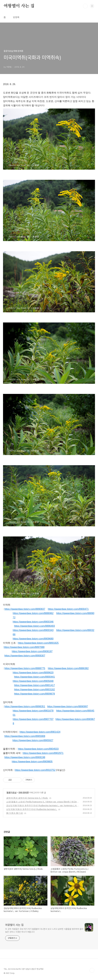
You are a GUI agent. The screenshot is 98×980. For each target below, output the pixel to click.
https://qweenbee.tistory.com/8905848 (33, 681)
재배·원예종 (23, 793)
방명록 (16, 17)
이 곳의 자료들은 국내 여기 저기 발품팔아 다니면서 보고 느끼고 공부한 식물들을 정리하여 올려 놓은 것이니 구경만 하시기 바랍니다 (44, 930)
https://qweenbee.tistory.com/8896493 (34, 626)
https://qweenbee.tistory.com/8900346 (33, 622)
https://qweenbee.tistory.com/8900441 (34, 677)
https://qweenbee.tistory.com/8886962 (33, 613)
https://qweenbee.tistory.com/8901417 (34, 685)
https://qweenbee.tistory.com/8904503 (38, 749)
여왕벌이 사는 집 (19, 6)
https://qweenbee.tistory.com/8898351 (25, 706)
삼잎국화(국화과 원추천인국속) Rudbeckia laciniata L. (32, 809)
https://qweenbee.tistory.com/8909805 (32, 762)
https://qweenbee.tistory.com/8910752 (35, 770)
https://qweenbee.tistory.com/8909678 (34, 694)
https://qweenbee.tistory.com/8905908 (25, 736)
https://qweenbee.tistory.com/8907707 (33, 719)
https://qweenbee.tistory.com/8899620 (33, 673)
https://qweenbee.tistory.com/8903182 (34, 690)
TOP (92, 970)
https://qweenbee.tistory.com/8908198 (25, 757)
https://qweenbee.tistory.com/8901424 (40, 732)
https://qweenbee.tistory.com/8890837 (25, 609)
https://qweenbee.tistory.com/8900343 (33, 630)
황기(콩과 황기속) (15, 813)
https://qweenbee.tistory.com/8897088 (24, 647)
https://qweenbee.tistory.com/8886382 (68, 668)
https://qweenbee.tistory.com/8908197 (32, 651)
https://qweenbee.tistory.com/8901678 (33, 711)
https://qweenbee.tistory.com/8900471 (68, 609)
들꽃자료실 (11, 793)
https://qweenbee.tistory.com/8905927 (33, 740)
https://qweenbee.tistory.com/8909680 (33, 639)
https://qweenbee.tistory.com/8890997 (67, 706)
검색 (85, 6)
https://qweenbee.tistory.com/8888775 (25, 668)
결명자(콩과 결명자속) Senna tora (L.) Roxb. (27, 798)
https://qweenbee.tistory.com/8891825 (38, 643)
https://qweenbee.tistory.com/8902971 (43, 753)
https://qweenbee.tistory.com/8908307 (25, 656)
